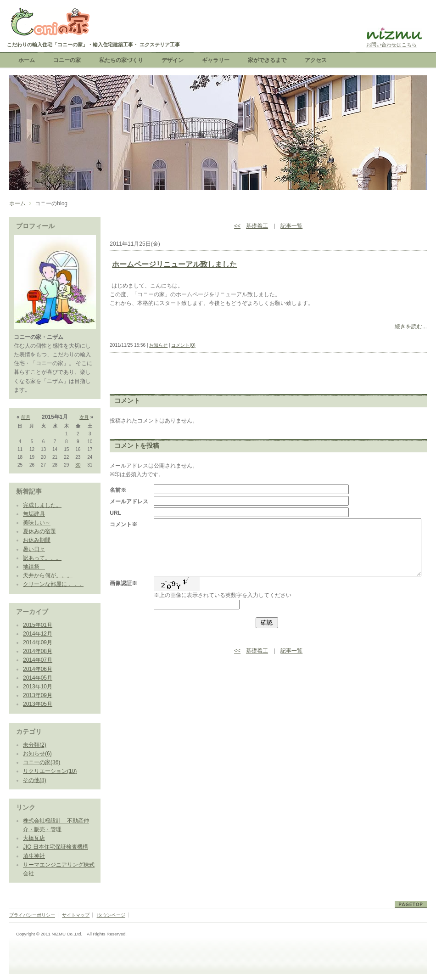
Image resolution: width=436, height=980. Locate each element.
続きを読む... (411, 327)
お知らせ (158, 345)
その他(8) (35, 780)
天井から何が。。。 (48, 575)
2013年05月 (38, 704)
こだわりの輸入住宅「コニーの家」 (49, 23)
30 (78, 465)
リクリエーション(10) (50, 771)
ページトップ (411, 904)
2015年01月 (38, 625)
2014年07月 (38, 660)
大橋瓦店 (34, 838)
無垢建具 (34, 514)
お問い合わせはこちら (391, 45)
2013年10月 (38, 687)
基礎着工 (257, 226)
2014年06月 (38, 669)
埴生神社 (34, 856)
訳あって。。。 (42, 558)
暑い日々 (34, 549)
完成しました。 (42, 505)
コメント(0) (183, 345)
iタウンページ (111, 915)
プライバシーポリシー (32, 915)
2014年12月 (38, 634)
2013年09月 (38, 695)
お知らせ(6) (37, 754)
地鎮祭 (34, 567)
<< (237, 226)
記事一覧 (291, 226)
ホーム (17, 203)
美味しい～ (37, 523)
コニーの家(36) (42, 762)
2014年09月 (38, 642)
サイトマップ (76, 915)
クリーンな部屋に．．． (53, 584)
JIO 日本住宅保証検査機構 (56, 847)
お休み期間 (37, 540)
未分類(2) (35, 745)
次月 (84, 417)
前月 (26, 417)
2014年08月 (38, 651)
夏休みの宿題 (39, 531)
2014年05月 (38, 678)
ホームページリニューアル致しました (174, 264)
